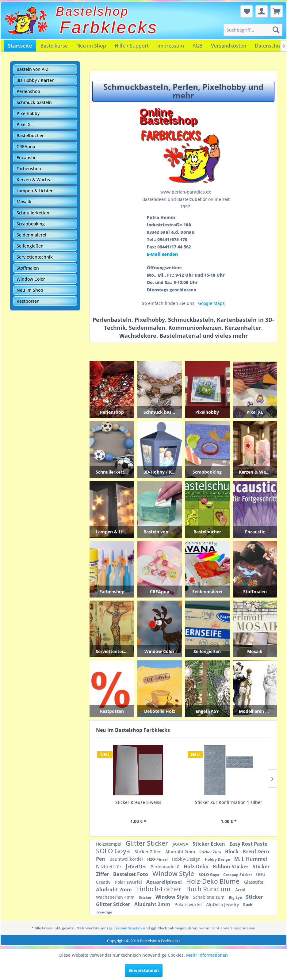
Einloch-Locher (160, 889)
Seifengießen (30, 246)
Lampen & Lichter (35, 191)
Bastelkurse (54, 46)
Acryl (240, 890)
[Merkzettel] (247, 11)
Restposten (28, 301)
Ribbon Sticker (231, 867)
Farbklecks (109, 27)
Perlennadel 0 (166, 867)
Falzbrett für (109, 867)
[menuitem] (253, 30)
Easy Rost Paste (248, 844)
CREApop (26, 146)
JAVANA (181, 844)
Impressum (171, 46)
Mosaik (24, 202)
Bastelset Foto (131, 874)
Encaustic (26, 158)
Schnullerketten (33, 213)
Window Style (174, 874)
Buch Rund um (209, 889)
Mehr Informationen (207, 955)
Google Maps (211, 303)
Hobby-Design (187, 859)
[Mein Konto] (262, 11)
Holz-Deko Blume (214, 881)
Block (232, 851)
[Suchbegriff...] (253, 30)
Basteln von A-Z (33, 69)
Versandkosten (229, 46)
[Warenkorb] (277, 11)
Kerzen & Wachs (33, 180)
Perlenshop (28, 91)
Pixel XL (25, 124)
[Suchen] (276, 30)
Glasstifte (254, 882)
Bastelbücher (30, 135)
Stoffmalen (28, 268)
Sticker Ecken (209, 844)
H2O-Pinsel (158, 859)
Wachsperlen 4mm (116, 897)
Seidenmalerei (31, 235)
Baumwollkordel (127, 859)
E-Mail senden (162, 254)
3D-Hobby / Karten (36, 80)
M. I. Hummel (251, 859)
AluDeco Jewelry (223, 904)
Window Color (31, 279)
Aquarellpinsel (165, 882)
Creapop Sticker (238, 875)
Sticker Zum (211, 852)
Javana (137, 866)
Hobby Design (218, 859)
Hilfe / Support (132, 46)
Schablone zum (209, 897)
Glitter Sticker (148, 843)
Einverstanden (144, 970)
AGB (197, 46)
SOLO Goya (114, 851)
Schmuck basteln (34, 102)
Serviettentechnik (35, 257)
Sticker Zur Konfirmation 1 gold (138, 802)
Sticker (146, 897)
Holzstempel (109, 844)
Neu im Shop (91, 46)
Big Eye (236, 897)
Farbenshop (29, 169)
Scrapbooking (31, 224)
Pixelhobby (28, 113)
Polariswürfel (129, 882)
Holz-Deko (197, 867)
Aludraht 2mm (181, 852)
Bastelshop (92, 11)
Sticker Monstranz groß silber (229, 802)
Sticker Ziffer (148, 852)
